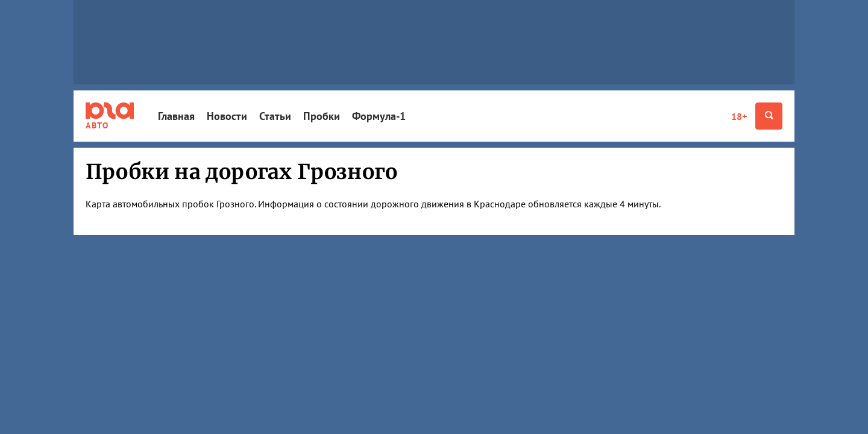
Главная (176, 116)
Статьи (275, 116)
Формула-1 (379, 116)
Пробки (322, 116)
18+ (739, 116)
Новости (227, 116)
